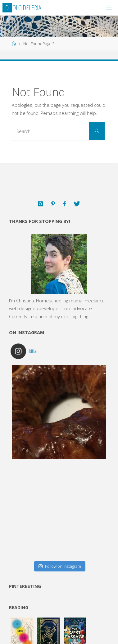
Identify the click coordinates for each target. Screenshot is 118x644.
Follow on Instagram (60, 566)
